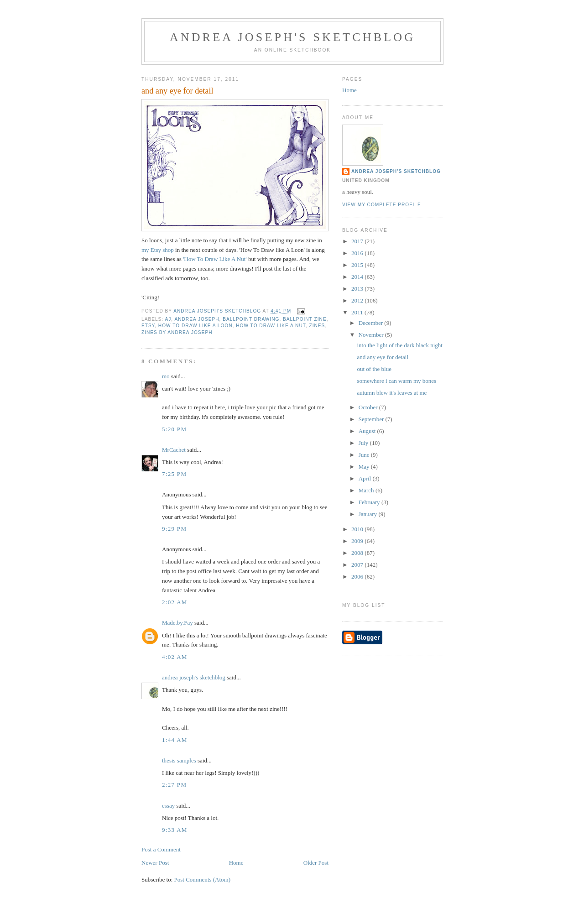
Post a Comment (161, 849)
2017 (358, 241)
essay (168, 806)
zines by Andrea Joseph (177, 332)
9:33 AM (175, 830)
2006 (358, 577)
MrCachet (174, 450)
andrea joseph (197, 319)
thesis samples (179, 760)
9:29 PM (174, 529)
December (372, 323)
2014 (358, 277)
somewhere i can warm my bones (396, 381)
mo (166, 376)
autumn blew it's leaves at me (392, 393)
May (365, 467)
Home (236, 863)
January (369, 514)
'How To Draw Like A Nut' (216, 259)
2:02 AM (175, 602)
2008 (358, 553)
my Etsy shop (158, 250)
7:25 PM (174, 474)
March (367, 490)
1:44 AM (175, 740)
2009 (358, 541)
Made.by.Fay (177, 623)
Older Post (316, 863)
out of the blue (374, 369)
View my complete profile (382, 205)
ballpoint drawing (251, 319)
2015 (358, 265)
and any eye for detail (383, 357)
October (369, 407)
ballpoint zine (305, 319)
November (372, 335)
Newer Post (155, 863)
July (364, 443)
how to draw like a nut (271, 326)
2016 (358, 253)
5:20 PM (174, 429)
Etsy (148, 326)
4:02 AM (175, 657)
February (370, 502)
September (372, 419)
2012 (358, 300)
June (365, 455)
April (366, 478)
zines (317, 326)
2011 (358, 312)
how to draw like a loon (196, 326)
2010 (358, 529)
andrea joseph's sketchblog (293, 37)
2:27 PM (174, 785)
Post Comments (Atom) (203, 880)
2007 (358, 565)
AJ (168, 319)
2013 (358, 289)
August (368, 431)
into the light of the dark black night (399, 345)
